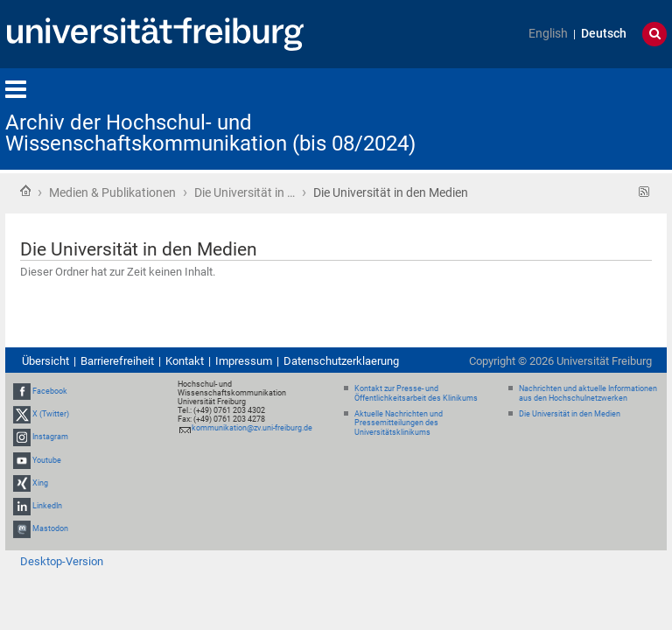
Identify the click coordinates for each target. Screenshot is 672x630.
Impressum (244, 361)
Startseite (25, 191)
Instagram (50, 437)
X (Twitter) (51, 414)
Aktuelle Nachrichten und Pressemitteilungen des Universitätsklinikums (399, 423)
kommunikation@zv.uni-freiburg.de (252, 428)
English (548, 34)
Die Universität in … (245, 192)
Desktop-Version (62, 561)
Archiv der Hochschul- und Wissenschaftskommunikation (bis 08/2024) (210, 133)
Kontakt (185, 361)
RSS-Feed (644, 192)
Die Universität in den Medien (570, 414)
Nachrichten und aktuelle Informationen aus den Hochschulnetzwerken (588, 393)
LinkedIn (47, 506)
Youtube (47, 460)
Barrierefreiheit (117, 361)
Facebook (50, 391)
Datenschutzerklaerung (341, 361)
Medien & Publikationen (112, 192)
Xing (40, 483)
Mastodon (50, 528)
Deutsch (604, 34)
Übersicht (45, 361)
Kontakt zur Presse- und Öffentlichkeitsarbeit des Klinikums (416, 393)
